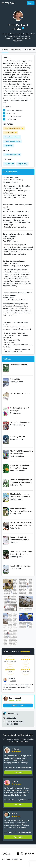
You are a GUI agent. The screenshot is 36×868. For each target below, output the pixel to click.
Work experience (16, 50)
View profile (18, 772)
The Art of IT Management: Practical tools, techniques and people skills (21, 452)
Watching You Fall (17, 437)
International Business (20, 394)
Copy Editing (11, 113)
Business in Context (19, 365)
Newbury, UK (11, 718)
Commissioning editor (11, 178)
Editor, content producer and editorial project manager (18, 235)
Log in (31, 3)
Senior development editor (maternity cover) (18, 206)
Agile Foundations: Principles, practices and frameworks (21, 510)
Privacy (9, 859)
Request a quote (18, 705)
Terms (4, 859)
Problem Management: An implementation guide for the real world (21, 481)
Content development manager (15, 261)
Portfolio (28, 50)
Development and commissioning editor (16, 323)
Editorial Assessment (14, 116)
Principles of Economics (20, 422)
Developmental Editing (14, 110)
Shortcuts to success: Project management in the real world (20, 496)
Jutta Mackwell (15, 698)
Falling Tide (15, 379)
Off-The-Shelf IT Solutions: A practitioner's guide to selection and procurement (21, 524)
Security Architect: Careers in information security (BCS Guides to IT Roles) (21, 539)
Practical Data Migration (20, 566)
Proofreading (11, 119)
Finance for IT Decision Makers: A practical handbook (20, 467)
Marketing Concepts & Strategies (19, 409)
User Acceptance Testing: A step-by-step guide (21, 553)
